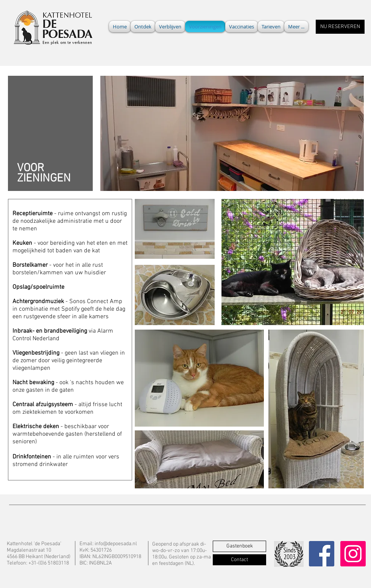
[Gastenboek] (239, 546)
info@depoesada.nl (116, 544)
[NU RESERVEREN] (340, 27)
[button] (296, 27)
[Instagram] (353, 554)
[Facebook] (322, 554)
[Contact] (239, 560)
